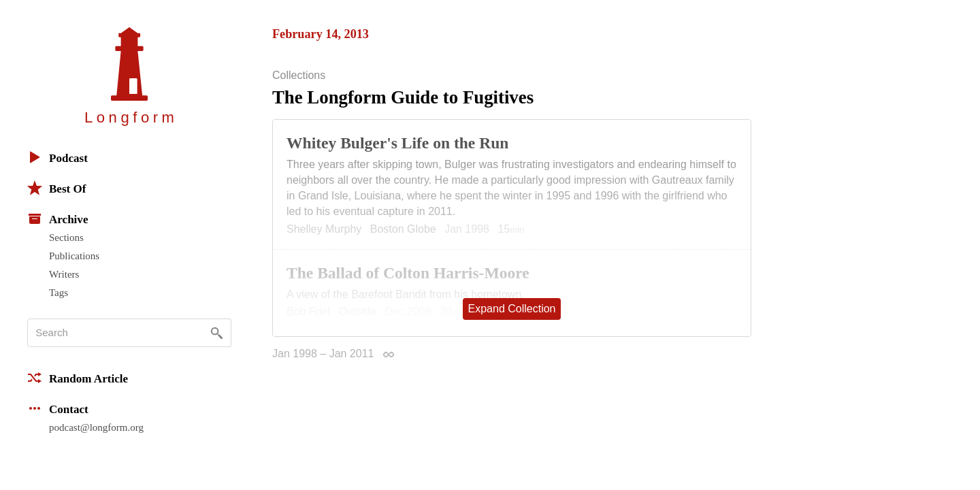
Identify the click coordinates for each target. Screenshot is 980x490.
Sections (66, 238)
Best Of (56, 188)
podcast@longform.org (96, 427)
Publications (74, 256)
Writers (64, 274)
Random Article (78, 378)
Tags (59, 293)
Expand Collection (512, 309)
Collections (299, 76)
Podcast (58, 157)
